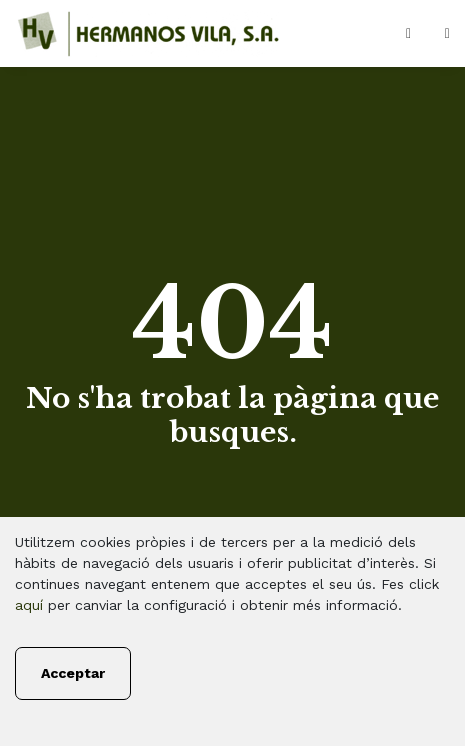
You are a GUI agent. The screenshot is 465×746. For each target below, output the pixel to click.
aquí (29, 605)
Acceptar (73, 673)
